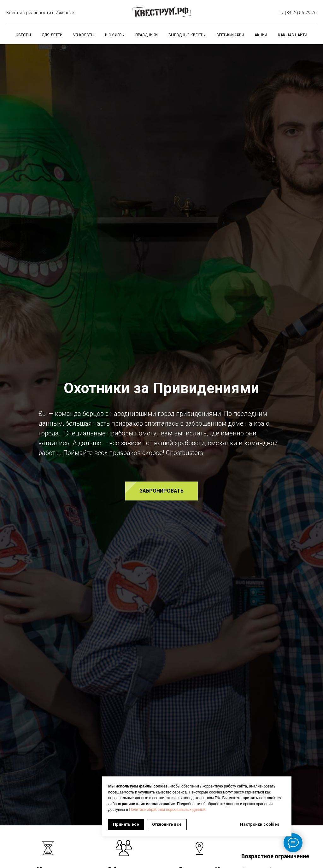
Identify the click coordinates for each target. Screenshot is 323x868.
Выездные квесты (187, 35)
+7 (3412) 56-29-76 (298, 13)
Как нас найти (293, 35)
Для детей (52, 35)
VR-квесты (84, 35)
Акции (261, 35)
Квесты (23, 35)
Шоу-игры (115, 35)
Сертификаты (230, 35)
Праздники (147, 35)
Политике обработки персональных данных (167, 810)
